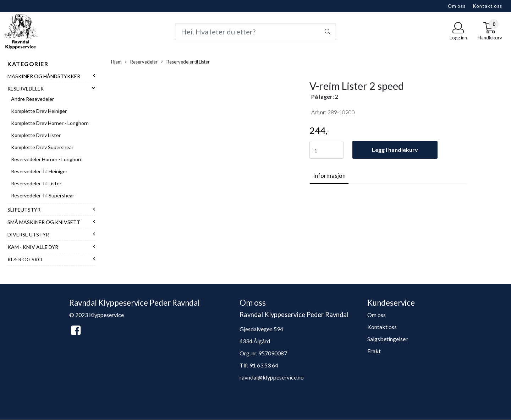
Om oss (457, 6)
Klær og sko (25, 259)
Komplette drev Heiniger (39, 111)
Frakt (374, 351)
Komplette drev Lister (36, 135)
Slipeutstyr (24, 210)
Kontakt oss (487, 6)
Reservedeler (26, 89)
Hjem (116, 62)
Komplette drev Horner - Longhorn (50, 123)
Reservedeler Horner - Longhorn (47, 159)
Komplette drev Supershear (42, 147)
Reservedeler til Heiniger (39, 171)
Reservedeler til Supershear (43, 195)
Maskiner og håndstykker (44, 76)
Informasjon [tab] (329, 176)
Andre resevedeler (32, 99)
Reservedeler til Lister (36, 183)
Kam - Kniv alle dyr (33, 247)
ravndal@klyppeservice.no (272, 377)
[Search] (255, 32)
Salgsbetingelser (388, 339)
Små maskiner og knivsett (44, 222)
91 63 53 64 (264, 365)
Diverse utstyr (28, 234)
